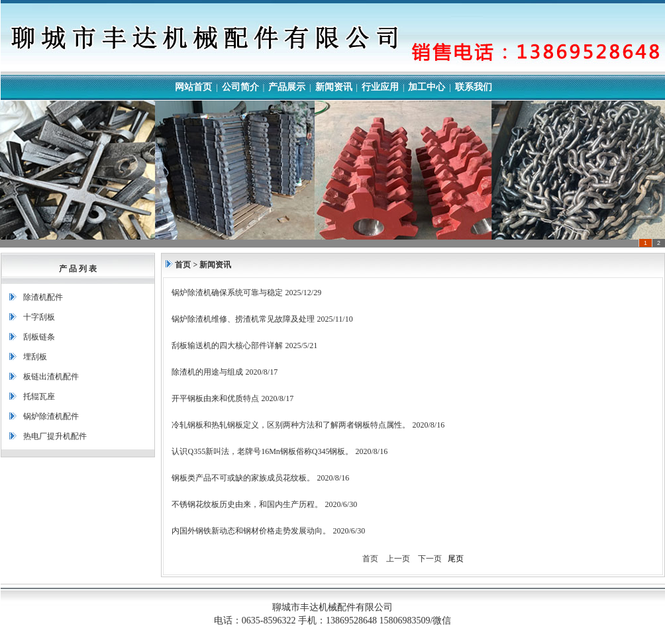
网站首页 (193, 87)
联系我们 (474, 87)
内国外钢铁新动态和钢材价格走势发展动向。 (251, 531)
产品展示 (287, 87)
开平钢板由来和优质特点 (215, 398)
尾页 (456, 559)
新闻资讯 (334, 87)
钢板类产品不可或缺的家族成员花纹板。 (243, 478)
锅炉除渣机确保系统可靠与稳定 (227, 293)
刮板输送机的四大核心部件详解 (227, 345)
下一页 (430, 559)
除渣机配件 (43, 297)
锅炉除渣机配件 (51, 416)
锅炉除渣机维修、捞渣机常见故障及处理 (243, 319)
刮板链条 (39, 337)
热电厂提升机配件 (55, 436)
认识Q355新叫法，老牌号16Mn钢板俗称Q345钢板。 (262, 451)
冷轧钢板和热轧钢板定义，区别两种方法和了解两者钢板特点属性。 (291, 425)
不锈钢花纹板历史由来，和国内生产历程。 (247, 504)
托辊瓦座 (39, 396)
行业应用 (380, 87)
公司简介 (240, 87)
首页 (183, 265)
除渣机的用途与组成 (207, 372)
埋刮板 (35, 357)
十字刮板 (39, 317)
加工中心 (427, 87)
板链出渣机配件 (51, 377)
